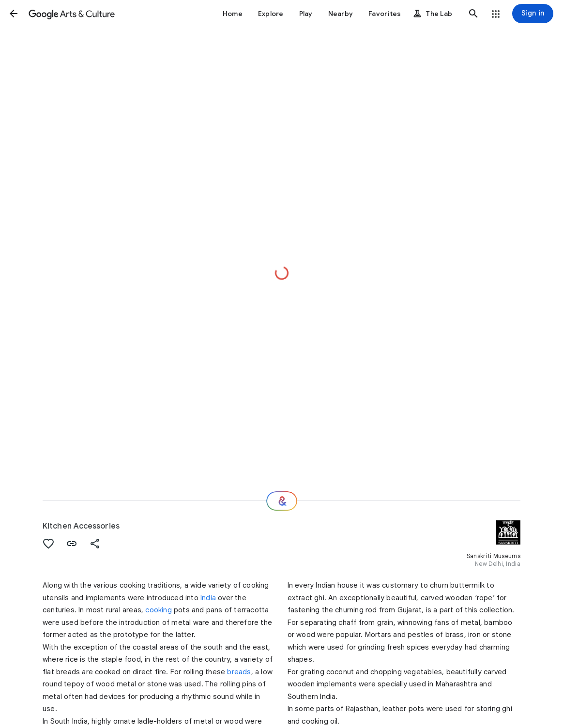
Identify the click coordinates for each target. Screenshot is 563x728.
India (208, 598)
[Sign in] (533, 14)
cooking (158, 610)
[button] (14, 14)
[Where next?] (282, 501)
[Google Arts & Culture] (72, 14)
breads (239, 672)
